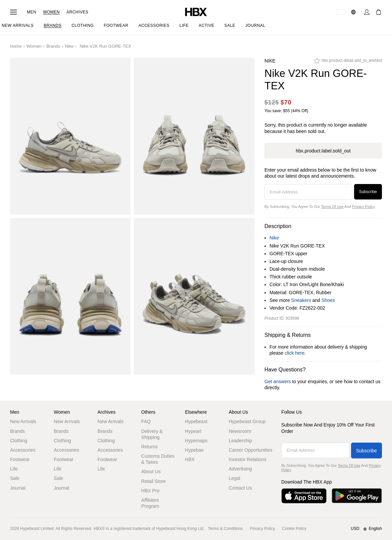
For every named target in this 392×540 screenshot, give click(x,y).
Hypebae (194, 450)
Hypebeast (196, 421)
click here (295, 353)
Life (14, 469)
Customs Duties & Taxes (158, 459)
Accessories (23, 450)
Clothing (19, 441)
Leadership (240, 441)
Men (32, 12)
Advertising (240, 469)
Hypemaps (196, 441)
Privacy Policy (363, 207)
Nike (69, 46)
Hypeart (193, 431)
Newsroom (240, 431)
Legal (234, 478)
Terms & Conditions (226, 529)
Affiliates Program (150, 503)
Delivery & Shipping (152, 434)
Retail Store (154, 481)
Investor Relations (247, 459)
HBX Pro (150, 491)
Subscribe (368, 192)
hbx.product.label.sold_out (323, 151)
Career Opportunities (250, 450)
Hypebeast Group (247, 421)
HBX (190, 459)
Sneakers (301, 300)
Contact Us (240, 488)
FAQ (146, 421)
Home (16, 46)
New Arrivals (23, 421)
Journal (18, 488)
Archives (77, 12)
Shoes (328, 300)
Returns (150, 447)
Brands (53, 46)
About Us (151, 471)
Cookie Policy (294, 529)
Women (51, 12)
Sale (15, 478)
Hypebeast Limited (37, 529)
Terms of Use (332, 207)
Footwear (20, 459)
